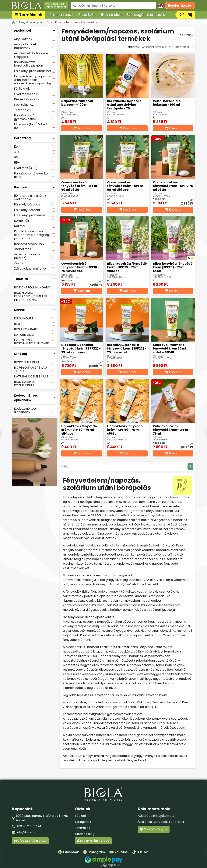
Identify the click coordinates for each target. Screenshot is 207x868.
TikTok (140, 852)
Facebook (68, 852)
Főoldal (80, 816)
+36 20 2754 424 (29, 826)
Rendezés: (133, 47)
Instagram (94, 852)
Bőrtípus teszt (61, 15)
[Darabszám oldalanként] (183, 47)
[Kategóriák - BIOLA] (14, 22)
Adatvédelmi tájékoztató (156, 816)
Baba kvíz (86, 15)
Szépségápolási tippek (146, 15)
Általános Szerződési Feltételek (161, 822)
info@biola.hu (26, 832)
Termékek (83, 828)
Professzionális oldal (30, 841)
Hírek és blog (111, 15)
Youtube (119, 852)
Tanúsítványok (154, 829)
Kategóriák (83, 822)
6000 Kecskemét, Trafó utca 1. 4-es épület (42, 818)
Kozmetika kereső (93, 841)
